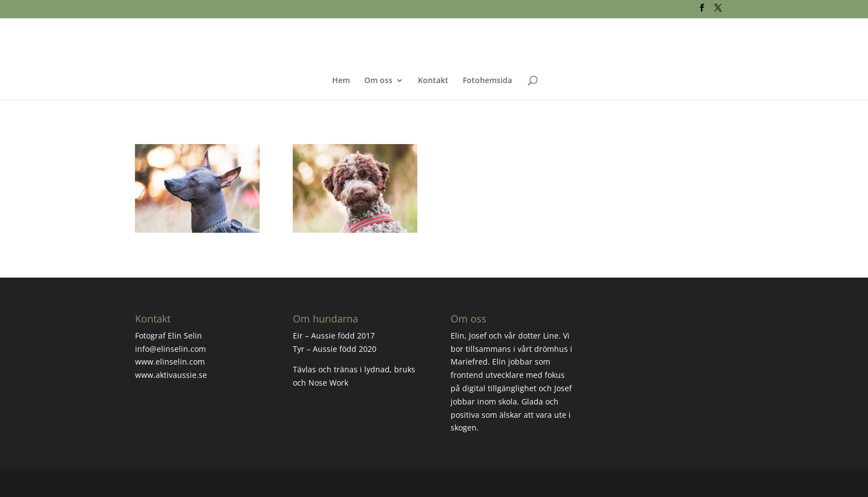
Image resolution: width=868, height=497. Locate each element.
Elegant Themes (213, 482)
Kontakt (433, 81)
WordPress (312, 482)
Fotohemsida (487, 81)
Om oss (378, 81)
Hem (341, 81)
